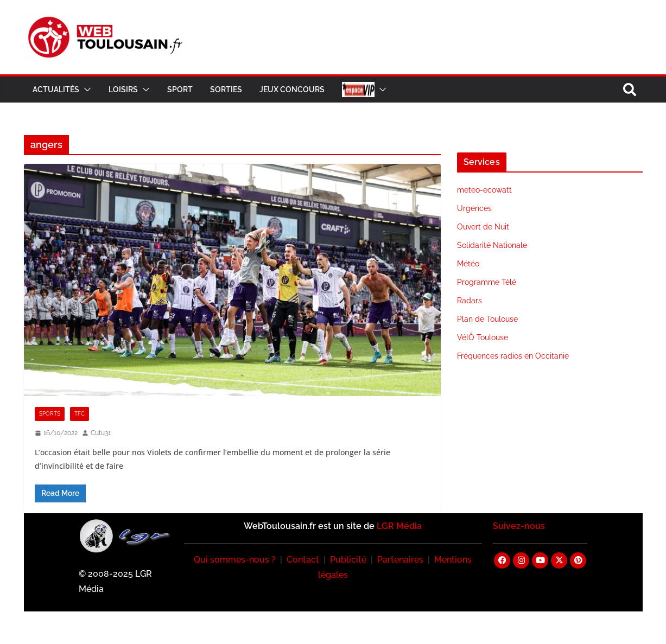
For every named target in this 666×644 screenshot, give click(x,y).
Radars (470, 301)
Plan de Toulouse (487, 319)
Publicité (348, 560)
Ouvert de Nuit (483, 227)
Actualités (56, 90)
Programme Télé (487, 282)
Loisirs (123, 90)
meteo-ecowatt (484, 190)
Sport (180, 90)
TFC (80, 414)
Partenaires (400, 560)
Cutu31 (101, 433)
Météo (468, 264)
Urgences (474, 208)
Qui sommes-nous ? (235, 560)
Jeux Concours (292, 90)
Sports (50, 414)
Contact (303, 560)
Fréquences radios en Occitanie (513, 356)
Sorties (226, 90)
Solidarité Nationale (492, 245)
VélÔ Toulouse (483, 337)
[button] (85, 90)
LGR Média (399, 526)
